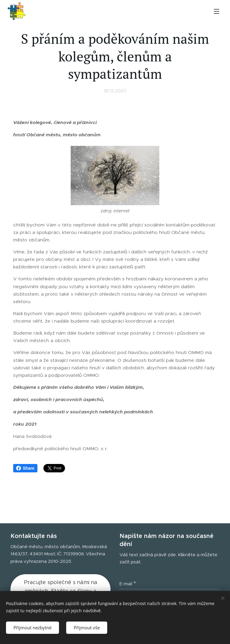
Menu (217, 11)
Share (25, 468)
